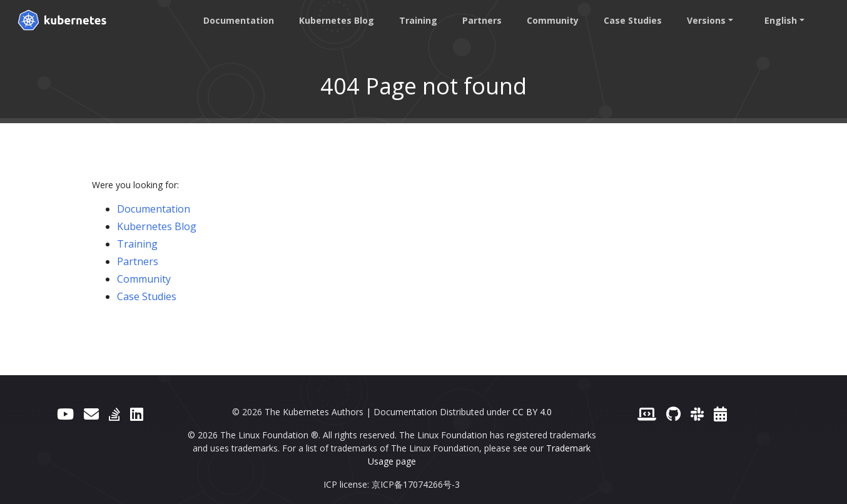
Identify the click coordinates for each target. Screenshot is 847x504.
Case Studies (633, 20)
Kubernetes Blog (337, 20)
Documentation (239, 20)
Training (418, 20)
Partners (482, 20)
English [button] (781, 20)
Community (553, 20)
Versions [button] (706, 20)
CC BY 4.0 (532, 412)
